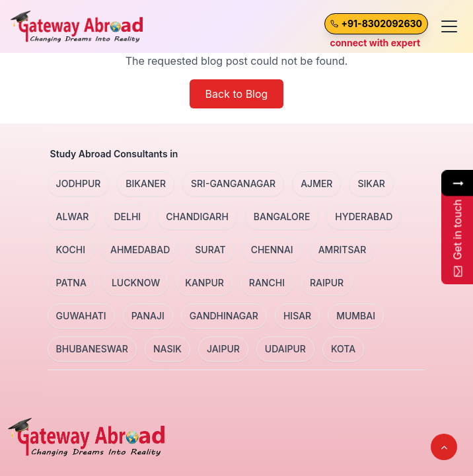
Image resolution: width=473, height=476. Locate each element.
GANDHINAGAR (224, 316)
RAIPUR (327, 283)
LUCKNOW (136, 283)
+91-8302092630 (382, 23)
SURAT (210, 250)
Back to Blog (237, 94)
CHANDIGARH (197, 217)
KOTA (343, 349)
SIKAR (371, 183)
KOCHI (71, 250)
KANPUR (204, 283)
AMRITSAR (343, 250)
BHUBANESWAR (92, 349)
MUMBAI (356, 316)
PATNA (71, 283)
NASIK (167, 349)
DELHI (127, 217)
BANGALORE (282, 217)
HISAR (297, 316)
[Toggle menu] (449, 26)
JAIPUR (223, 349)
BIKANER (146, 183)
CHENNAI (272, 250)
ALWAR (73, 217)
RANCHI (267, 283)
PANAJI (148, 316)
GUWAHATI (81, 316)
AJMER (316, 183)
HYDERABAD (364, 217)
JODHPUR (79, 183)
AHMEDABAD (140, 250)
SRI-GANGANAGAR (233, 183)
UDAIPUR (285, 349)
